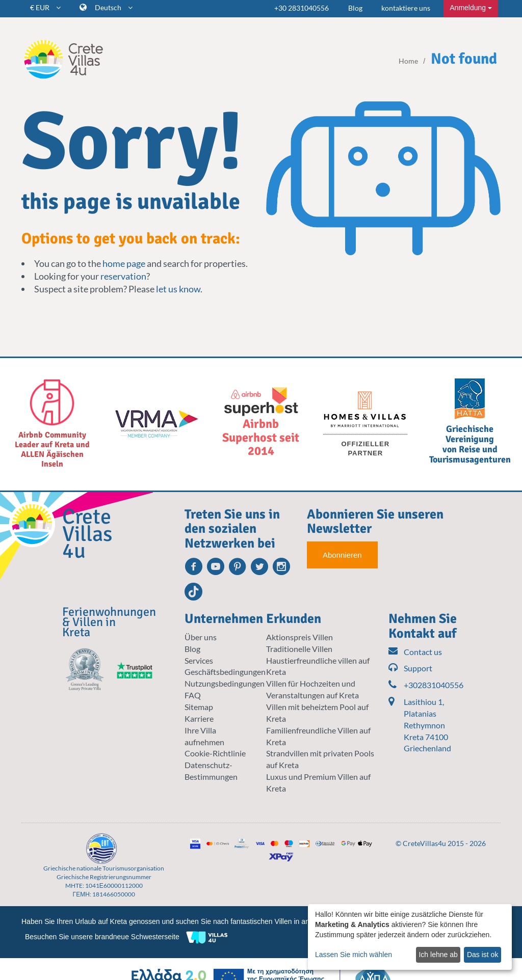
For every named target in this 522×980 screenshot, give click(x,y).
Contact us (415, 652)
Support (410, 669)
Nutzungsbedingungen (225, 683)
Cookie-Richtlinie (215, 753)
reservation (123, 276)
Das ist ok (482, 955)
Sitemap (199, 707)
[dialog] (410, 937)
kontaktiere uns (406, 8)
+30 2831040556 (302, 8)
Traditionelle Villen (299, 649)
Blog (355, 8)
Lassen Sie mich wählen (354, 955)
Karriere (199, 718)
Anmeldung (471, 8)
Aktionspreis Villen (299, 637)
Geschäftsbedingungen (225, 672)
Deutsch (114, 7)
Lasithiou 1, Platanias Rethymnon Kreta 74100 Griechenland (427, 725)
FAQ (193, 695)
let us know (178, 289)
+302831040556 (424, 685)
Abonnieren (342, 555)
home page (124, 263)
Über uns (201, 637)
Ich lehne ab (438, 955)
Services (199, 660)
